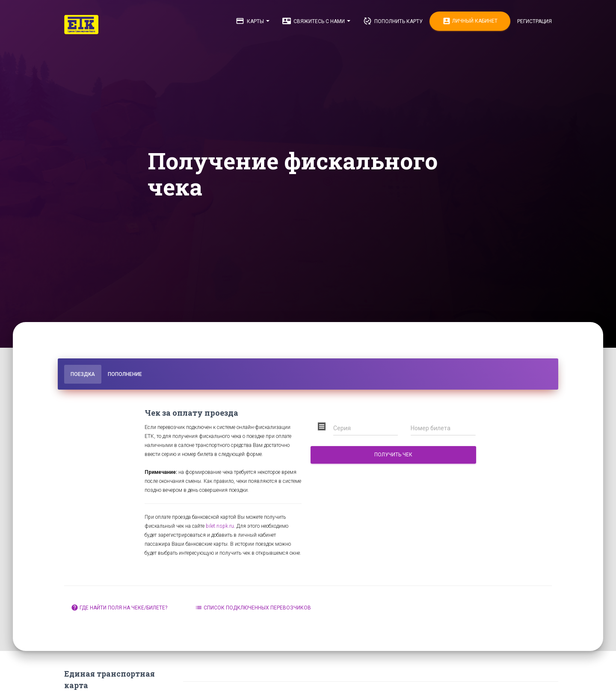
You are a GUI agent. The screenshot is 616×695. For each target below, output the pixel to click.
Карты (253, 21)
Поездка (83, 374)
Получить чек (393, 455)
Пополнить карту (393, 21)
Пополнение (125, 374)
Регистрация (535, 21)
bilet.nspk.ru (220, 526)
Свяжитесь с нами (316, 21)
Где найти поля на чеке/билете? (119, 608)
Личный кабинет (470, 21)
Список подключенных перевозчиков (253, 608)
